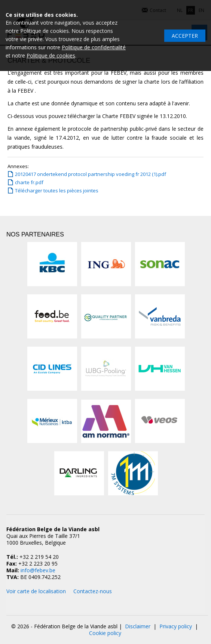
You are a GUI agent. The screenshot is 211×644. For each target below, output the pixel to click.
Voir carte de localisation (36, 591)
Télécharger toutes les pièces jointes (57, 191)
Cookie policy (105, 633)
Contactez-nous (93, 591)
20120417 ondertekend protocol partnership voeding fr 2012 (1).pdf (91, 174)
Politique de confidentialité (94, 47)
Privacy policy (176, 626)
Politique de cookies (51, 55)
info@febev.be (38, 570)
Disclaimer (138, 626)
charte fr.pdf (29, 182)
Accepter (185, 36)
